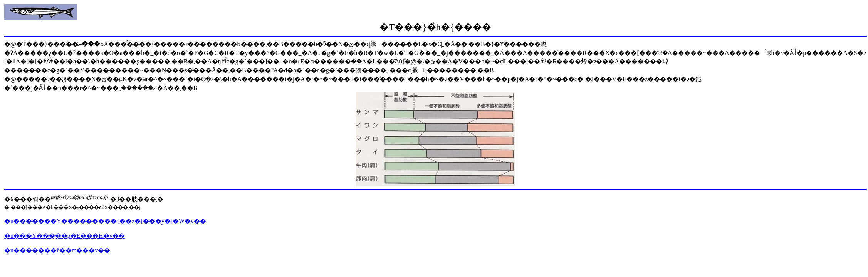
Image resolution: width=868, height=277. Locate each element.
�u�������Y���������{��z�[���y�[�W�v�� (105, 221)
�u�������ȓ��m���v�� (57, 250)
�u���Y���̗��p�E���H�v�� (65, 236)
